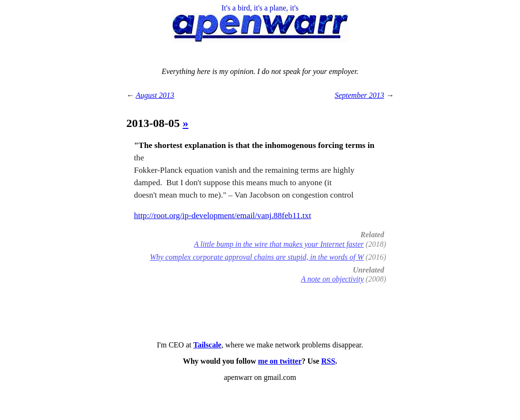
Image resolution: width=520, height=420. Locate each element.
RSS (328, 361)
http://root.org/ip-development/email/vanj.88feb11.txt (223, 215)
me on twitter (280, 361)
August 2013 (155, 95)
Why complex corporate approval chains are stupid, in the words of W (257, 257)
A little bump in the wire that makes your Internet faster (279, 244)
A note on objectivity (332, 279)
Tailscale (207, 345)
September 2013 (360, 95)
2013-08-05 (155, 123)
